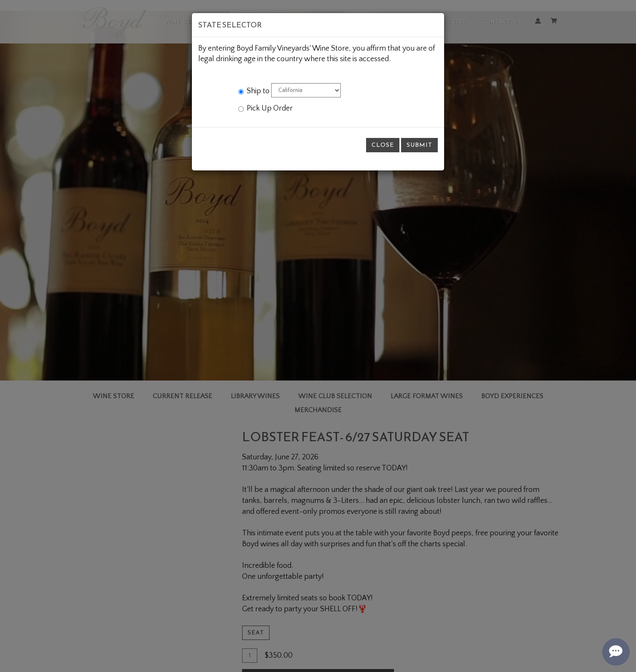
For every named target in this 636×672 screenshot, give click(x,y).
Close (383, 145)
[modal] (318, 336)
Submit (419, 145)
